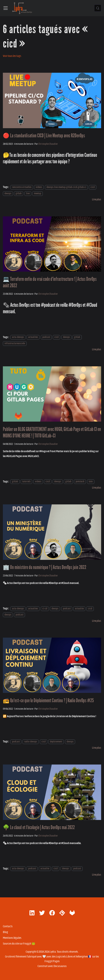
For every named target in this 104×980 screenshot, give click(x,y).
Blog (5, 932)
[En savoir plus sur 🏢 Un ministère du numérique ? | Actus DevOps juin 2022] (97, 621)
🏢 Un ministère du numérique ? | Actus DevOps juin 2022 (45, 567)
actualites (33, 337)
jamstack (80, 482)
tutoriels (26, 482)
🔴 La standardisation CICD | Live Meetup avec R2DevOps (44, 136)
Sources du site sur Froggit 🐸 (19, 944)
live (28, 193)
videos (39, 187)
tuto (91, 482)
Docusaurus (60, 966)
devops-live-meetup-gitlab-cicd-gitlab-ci (66, 187)
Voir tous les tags (12, 56)
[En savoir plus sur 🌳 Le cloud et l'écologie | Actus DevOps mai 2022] (97, 875)
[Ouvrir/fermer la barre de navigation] (6, 8)
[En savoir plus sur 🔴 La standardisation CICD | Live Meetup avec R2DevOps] (97, 199)
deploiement (56, 742)
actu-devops (18, 337)
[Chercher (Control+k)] (98, 8)
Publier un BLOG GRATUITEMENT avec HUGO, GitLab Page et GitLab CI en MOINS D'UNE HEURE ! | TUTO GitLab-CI (52, 432)
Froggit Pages (52, 961)
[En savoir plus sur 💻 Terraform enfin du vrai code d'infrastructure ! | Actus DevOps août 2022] (97, 349)
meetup (38, 193)
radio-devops (31, 742)
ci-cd (45, 609)
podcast (46, 337)
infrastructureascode (15, 343)
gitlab (19, 193)
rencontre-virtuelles (22, 187)
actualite (79, 609)
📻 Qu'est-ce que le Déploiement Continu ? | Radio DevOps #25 (48, 701)
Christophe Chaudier (48, 144)
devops (8, 193)
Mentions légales (12, 938)
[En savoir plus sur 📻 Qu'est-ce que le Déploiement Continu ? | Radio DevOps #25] (97, 748)
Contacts (8, 926)
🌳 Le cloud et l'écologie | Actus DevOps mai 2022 (39, 827)
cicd (93, 187)
